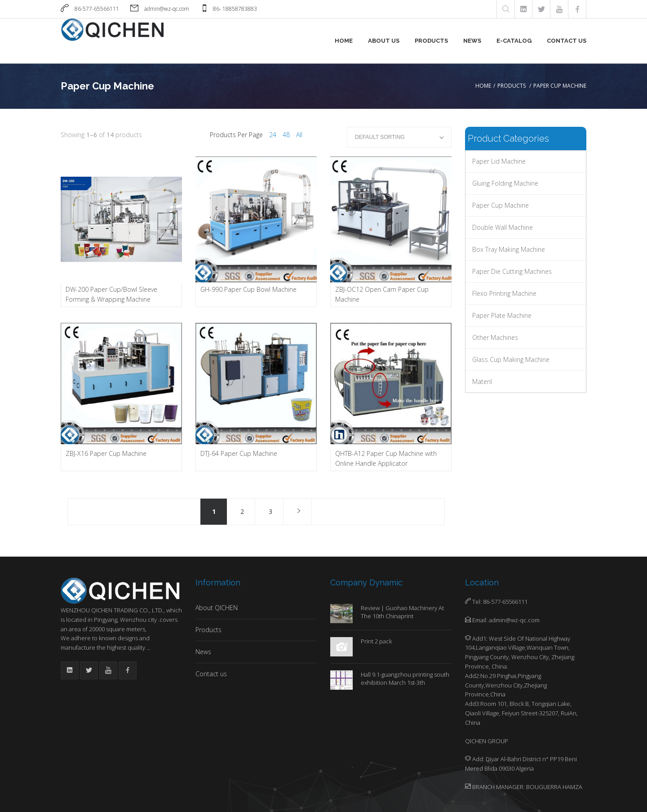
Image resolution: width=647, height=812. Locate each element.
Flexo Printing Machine (504, 293)
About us (384, 41)
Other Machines (495, 337)
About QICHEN (217, 608)
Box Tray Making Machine (509, 249)
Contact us (567, 41)
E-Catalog (514, 41)
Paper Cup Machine (501, 205)
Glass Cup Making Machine (511, 359)
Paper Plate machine (502, 315)
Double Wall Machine (503, 227)
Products (431, 41)
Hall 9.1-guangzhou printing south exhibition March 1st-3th (405, 678)
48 (286, 135)
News (472, 41)
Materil (482, 381)
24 (273, 135)
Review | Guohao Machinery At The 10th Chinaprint (402, 612)
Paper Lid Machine (499, 161)
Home (344, 41)
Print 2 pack (376, 641)
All (299, 135)
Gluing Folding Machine (505, 183)
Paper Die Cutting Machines (512, 271)
